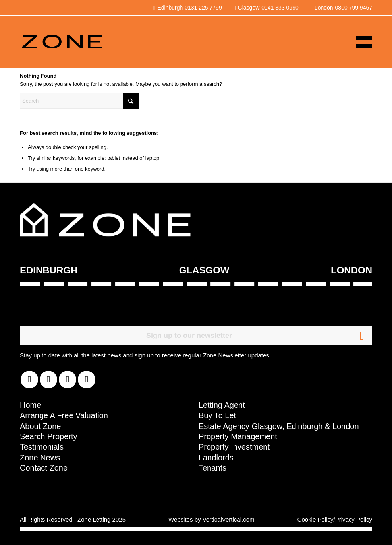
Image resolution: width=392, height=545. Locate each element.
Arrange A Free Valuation (64, 415)
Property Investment (234, 447)
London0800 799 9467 (341, 8)
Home (30, 405)
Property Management (238, 436)
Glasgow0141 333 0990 (266, 8)
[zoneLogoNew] (62, 42)
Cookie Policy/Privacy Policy (335, 519)
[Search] (79, 101)
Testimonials (42, 447)
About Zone (40, 426)
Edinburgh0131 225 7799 (187, 8)
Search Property (49, 436)
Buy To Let (217, 415)
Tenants (212, 468)
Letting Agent (222, 405)
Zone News (40, 458)
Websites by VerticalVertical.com (211, 519)
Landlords (216, 458)
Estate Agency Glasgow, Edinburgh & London (279, 426)
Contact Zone (44, 468)
